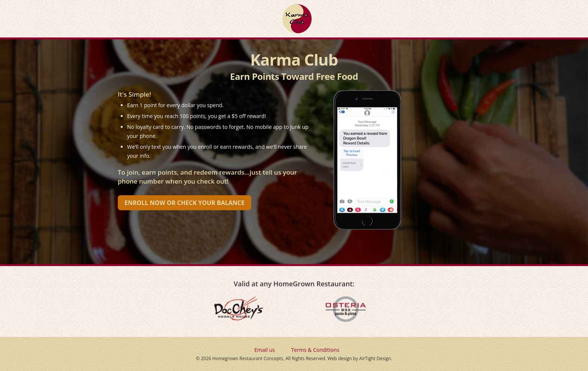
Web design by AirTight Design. (360, 358)
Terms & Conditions (315, 350)
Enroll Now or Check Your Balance (184, 203)
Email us (264, 350)
